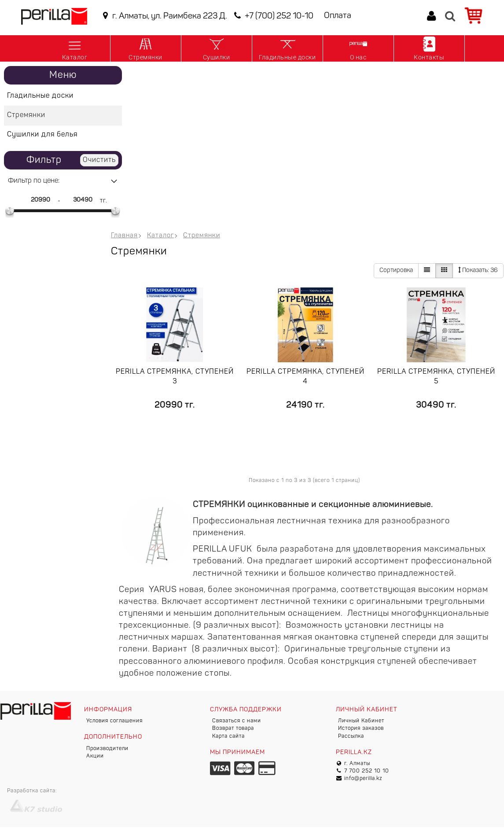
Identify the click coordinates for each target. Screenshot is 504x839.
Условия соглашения (114, 721)
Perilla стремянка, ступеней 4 (305, 377)
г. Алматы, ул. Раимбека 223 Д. (164, 16)
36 (478, 270)
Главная (124, 236)
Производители (107, 749)
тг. (104, 201)
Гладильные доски (287, 48)
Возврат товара (233, 729)
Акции (95, 756)
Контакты (429, 48)
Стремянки (145, 48)
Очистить (99, 160)
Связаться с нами (237, 721)
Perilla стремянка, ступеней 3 (175, 377)
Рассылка (351, 736)
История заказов (361, 729)
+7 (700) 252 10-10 (272, 16)
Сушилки (217, 48)
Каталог (75, 48)
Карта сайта (228, 736)
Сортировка (396, 270)
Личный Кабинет (361, 721)
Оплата (338, 16)
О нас (358, 48)
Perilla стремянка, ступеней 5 (436, 377)
